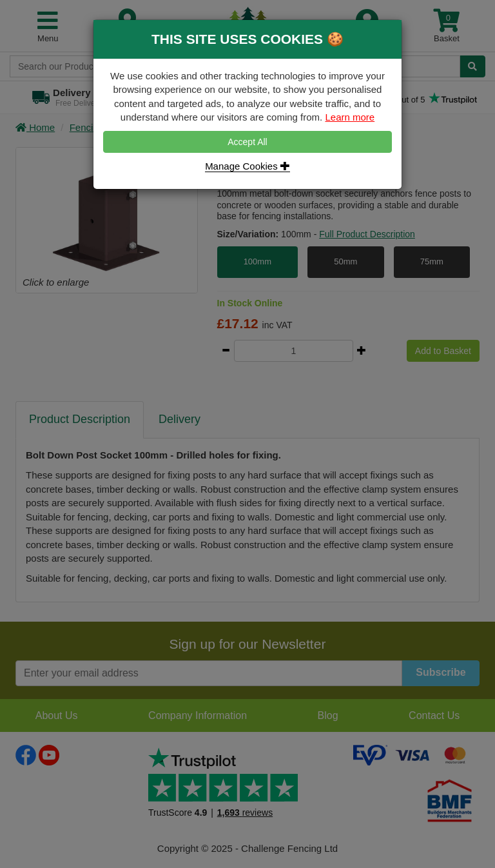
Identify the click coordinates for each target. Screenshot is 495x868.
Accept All (247, 142)
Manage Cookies (247, 166)
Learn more (350, 117)
